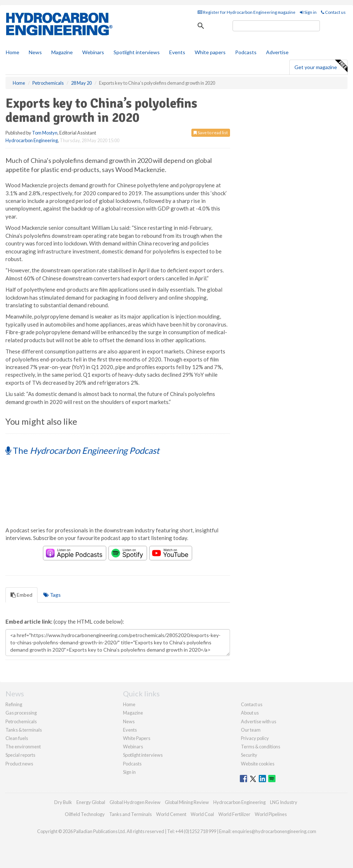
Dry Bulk (63, 802)
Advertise (277, 52)
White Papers (137, 738)
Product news (19, 764)
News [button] (35, 52)
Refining (14, 704)
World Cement (171, 814)
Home (13, 52)
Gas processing (21, 713)
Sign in (308, 12)
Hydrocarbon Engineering (32, 140)
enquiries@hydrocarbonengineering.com (274, 831)
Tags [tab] (52, 595)
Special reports (20, 755)
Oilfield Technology (85, 814)
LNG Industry (284, 802)
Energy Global (91, 802)
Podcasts (246, 52)
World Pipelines (271, 814)
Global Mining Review (187, 802)
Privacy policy (255, 738)
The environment (23, 747)
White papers (210, 52)
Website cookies (258, 764)
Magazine (62, 52)
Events (177, 52)
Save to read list (211, 133)
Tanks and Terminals (130, 814)
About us (250, 713)
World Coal (202, 814)
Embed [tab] (21, 595)
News (129, 721)
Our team (251, 730)
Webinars (93, 52)
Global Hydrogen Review (135, 802)
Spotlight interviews (137, 52)
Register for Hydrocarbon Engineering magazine (247, 12)
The (82, 450)
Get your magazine (321, 66)
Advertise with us (259, 721)
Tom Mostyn (45, 133)
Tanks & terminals (24, 730)
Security (249, 755)
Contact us (333, 12)
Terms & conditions (261, 747)
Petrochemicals (21, 721)
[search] (276, 26)
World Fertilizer (234, 814)
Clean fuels (17, 738)
